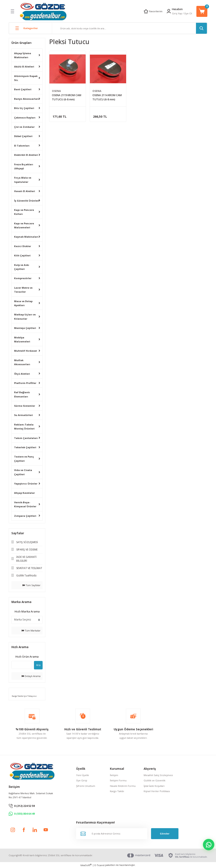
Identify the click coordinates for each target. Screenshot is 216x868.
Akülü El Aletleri (24, 67)
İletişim (114, 775)
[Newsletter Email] (112, 834)
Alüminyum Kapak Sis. (26, 78)
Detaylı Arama (31, 676)
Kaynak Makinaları (26, 237)
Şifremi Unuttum (86, 786)
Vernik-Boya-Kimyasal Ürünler (25, 504)
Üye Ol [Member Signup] (188, 13)
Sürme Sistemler (25, 406)
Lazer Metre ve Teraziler (23, 290)
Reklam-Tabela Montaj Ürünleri (24, 427)
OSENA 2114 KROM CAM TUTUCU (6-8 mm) (107, 97)
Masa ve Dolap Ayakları (23, 303)
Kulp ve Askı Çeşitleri (22, 267)
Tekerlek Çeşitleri (25, 447)
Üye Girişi (82, 780)
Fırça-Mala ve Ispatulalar (23, 180)
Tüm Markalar (31, 630)
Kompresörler (23, 278)
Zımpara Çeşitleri (25, 516)
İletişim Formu (118, 780)
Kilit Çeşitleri (22, 255)
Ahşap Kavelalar (24, 493)
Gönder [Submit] (165, 834)
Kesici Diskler (23, 246)
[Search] (130, 28)
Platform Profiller (25, 383)
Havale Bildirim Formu (123, 786)
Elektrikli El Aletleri (26, 155)
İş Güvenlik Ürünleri (27, 201)
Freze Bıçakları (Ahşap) (24, 166)
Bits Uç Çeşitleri (24, 108)
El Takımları (22, 146)
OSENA (56, 91)
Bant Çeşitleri (23, 89)
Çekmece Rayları (25, 118)
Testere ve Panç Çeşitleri (24, 459)
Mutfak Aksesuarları (22, 362)
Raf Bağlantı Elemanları (22, 394)
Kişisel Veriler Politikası (157, 791)
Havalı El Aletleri (25, 191)
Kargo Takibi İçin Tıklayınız (24, 696)
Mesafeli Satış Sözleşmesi (158, 775)
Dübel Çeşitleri (23, 136)
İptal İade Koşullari (154, 786)
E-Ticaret (100, 865)
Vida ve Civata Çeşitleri (23, 472)
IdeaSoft (86, 865)
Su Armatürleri (24, 415)
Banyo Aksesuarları (26, 99)
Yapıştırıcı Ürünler (26, 484)
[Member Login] (169, 11)
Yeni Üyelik (82, 775)
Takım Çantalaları (26, 438)
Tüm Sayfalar (32, 585)
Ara (38, 665)
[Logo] (43, 11)
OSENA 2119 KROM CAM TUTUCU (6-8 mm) (67, 97)
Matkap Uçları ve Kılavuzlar (25, 316)
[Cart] (202, 11)
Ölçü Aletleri (22, 374)
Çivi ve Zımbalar (24, 127)
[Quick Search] (22, 665)
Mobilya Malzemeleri (22, 339)
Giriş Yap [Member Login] (177, 13)
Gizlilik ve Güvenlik (155, 780)
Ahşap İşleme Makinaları (23, 55)
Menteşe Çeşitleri (25, 328)
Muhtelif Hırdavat (26, 351)
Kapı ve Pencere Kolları (24, 212)
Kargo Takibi (117, 791)
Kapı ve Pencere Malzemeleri (24, 225)
